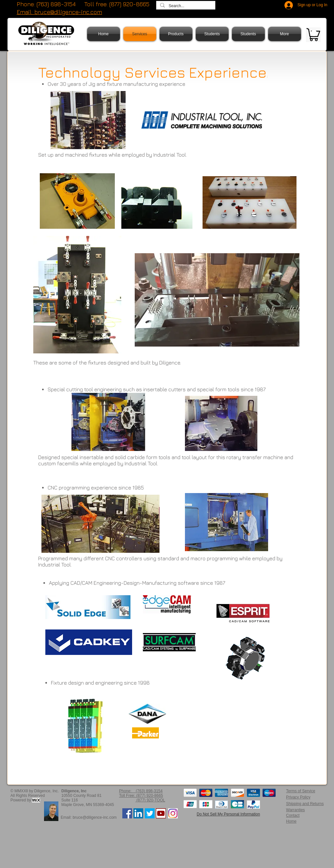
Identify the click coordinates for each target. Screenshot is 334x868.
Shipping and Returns (305, 804)
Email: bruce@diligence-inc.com (89, 817)
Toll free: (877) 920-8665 (117, 4)
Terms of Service (301, 791)
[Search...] (185, 6)
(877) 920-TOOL (150, 800)
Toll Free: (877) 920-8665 (141, 796)
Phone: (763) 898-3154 (46, 4)
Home (291, 821)
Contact (293, 815)
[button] (314, 33)
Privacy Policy (298, 797)
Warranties (296, 810)
